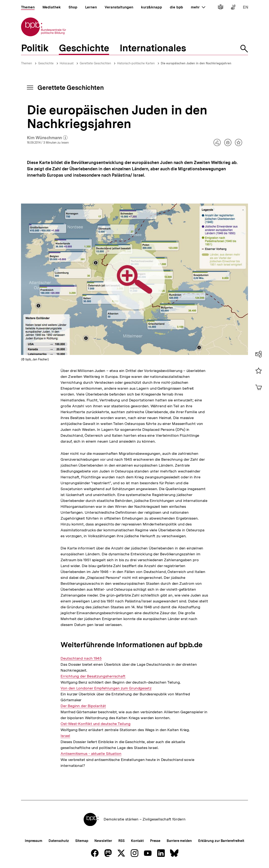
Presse (155, 841)
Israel (65, 736)
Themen (26, 63)
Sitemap (82, 841)
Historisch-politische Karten (136, 63)
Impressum (34, 841)
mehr (198, 7)
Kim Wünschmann (47, 138)
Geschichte (46, 63)
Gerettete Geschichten (95, 63)
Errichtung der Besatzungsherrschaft (93, 676)
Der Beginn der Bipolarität (83, 706)
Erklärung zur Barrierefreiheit (221, 841)
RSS (122, 841)
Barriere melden (179, 841)
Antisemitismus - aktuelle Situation (91, 754)
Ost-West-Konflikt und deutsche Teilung (95, 724)
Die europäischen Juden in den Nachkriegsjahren (196, 63)
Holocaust (67, 63)
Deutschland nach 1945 (81, 658)
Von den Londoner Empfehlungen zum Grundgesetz (106, 688)
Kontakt (137, 841)
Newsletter (103, 841)
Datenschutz (59, 841)
